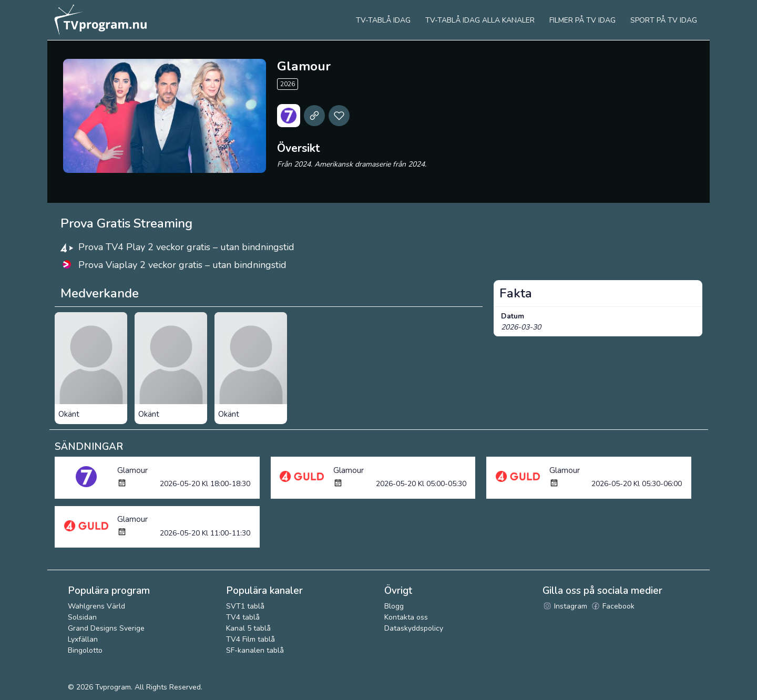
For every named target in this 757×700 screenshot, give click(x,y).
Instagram (565, 606)
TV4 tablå (243, 617)
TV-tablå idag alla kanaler (480, 20)
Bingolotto (85, 650)
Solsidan (82, 617)
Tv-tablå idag (383, 20)
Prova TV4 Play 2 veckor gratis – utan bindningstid (186, 247)
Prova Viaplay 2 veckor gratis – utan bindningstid (182, 265)
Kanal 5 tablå (248, 628)
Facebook (613, 606)
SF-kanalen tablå (255, 650)
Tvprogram (113, 687)
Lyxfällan (83, 639)
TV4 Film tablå (250, 639)
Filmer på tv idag (582, 20)
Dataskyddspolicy (414, 628)
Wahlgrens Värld (96, 606)
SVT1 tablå (245, 606)
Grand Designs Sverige (106, 628)
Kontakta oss (406, 617)
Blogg (394, 606)
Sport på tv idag (664, 20)
